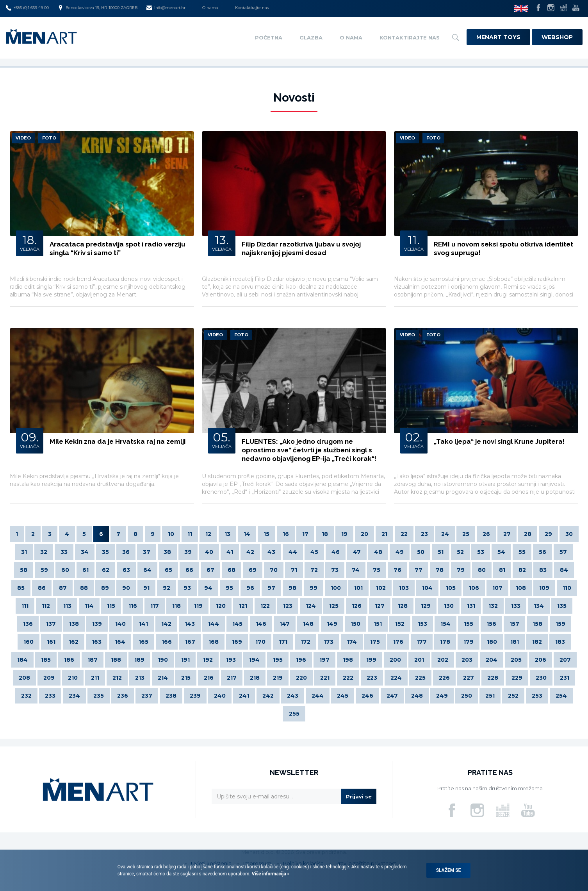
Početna (269, 37)
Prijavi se (359, 796)
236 (123, 696)
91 (146, 588)
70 (274, 570)
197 (324, 660)
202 (443, 660)
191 (185, 660)
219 (278, 678)
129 (426, 606)
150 (355, 624)
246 (367, 696)
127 (380, 606)
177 (422, 642)
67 (210, 570)
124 (311, 606)
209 (49, 678)
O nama (210, 8)
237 (147, 696)
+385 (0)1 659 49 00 (27, 8)
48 (378, 552)
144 (214, 624)
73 (335, 570)
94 (208, 588)
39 (188, 552)
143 (190, 624)
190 (163, 660)
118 (176, 606)
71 (294, 570)
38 (167, 552)
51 (441, 552)
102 (381, 588)
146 (261, 624)
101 (358, 588)
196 (301, 660)
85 (21, 588)
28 (528, 534)
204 (492, 660)
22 (404, 534)
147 (285, 624)
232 (26, 696)
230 (541, 678)
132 (493, 606)
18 (325, 534)
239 (195, 696)
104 (427, 588)
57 (563, 552)
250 (467, 696)
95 (229, 588)
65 (168, 570)
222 (348, 678)
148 (308, 624)
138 (74, 624)
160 (29, 642)
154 (445, 624)
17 (305, 534)
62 (106, 570)
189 (139, 660)
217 (232, 678)
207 (565, 660)
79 (461, 570)
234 (74, 696)
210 (73, 678)
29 (548, 534)
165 (143, 642)
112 (46, 606)
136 (28, 624)
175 (375, 642)
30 (569, 534)
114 (89, 606)
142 (166, 624)
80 (482, 570)
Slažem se (449, 870)
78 (440, 570)
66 (189, 570)
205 (516, 660)
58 (24, 570)
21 (384, 534)
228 (493, 678)
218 (255, 678)
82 (522, 570)
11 (190, 534)
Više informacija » (270, 874)
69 (253, 570)
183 (560, 642)
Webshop (557, 37)
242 (268, 696)
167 (190, 642)
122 (265, 606)
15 (266, 534)
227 (469, 678)
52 (460, 552)
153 (422, 624)
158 (537, 624)
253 (537, 696)
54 (501, 552)
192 (208, 660)
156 (491, 624)
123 (288, 606)
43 (271, 552)
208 (24, 678)
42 (250, 552)
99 (314, 588)
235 (99, 696)
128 (403, 606)
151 (378, 624)
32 (44, 552)
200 (395, 660)
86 (42, 588)
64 (147, 570)
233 (50, 696)
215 (186, 678)
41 (230, 552)
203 (467, 660)
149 (332, 624)
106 (474, 588)
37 (147, 552)
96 (250, 588)
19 (344, 534)
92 (167, 588)
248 (417, 696)
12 (208, 534)
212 (117, 678)
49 (400, 552)
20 (364, 534)
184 (22, 660)
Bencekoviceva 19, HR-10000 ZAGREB (98, 8)
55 (522, 552)
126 (357, 606)
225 (420, 678)
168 (214, 642)
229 (517, 678)
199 (371, 660)
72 (314, 570)
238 (171, 696)
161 (51, 642)
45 (314, 552)
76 (397, 570)
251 (490, 696)
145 (237, 624)
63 (126, 570)
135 (562, 606)
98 (292, 588)
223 (372, 678)
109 (544, 588)
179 (469, 642)
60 (65, 570)
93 (187, 588)
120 (221, 606)
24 (445, 534)
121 (243, 606)
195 (278, 660)
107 (497, 588)
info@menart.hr (166, 8)
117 (155, 606)
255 (294, 714)
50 (421, 552)
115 (111, 606)
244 (318, 696)
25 (466, 534)
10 (171, 534)
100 (336, 588)
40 (209, 552)
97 (271, 588)
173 (329, 642)
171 (283, 642)
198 (348, 660)
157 (514, 624)
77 (419, 570)
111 (25, 606)
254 (561, 696)
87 (63, 588)
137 (51, 624)
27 (507, 534)
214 (163, 678)
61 (86, 570)
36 (126, 552)
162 (74, 642)
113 (67, 606)
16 (286, 534)
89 (105, 588)
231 (565, 678)
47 (357, 552)
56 (543, 552)
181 (515, 642)
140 (120, 624)
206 (541, 660)
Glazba (311, 37)
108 (521, 588)
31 (24, 552)
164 (120, 642)
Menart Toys (498, 37)
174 (352, 642)
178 (445, 642)
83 (543, 570)
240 (220, 696)
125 (334, 606)
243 (293, 696)
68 (232, 570)
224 (396, 678)
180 (492, 642)
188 (116, 660)
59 (44, 570)
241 (244, 696)
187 (93, 660)
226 (444, 678)
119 (198, 606)
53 (481, 552)
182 (537, 642)
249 (442, 696)
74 (356, 570)
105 (451, 588)
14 (247, 534)
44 (293, 552)
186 (69, 660)
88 (84, 588)
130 (449, 606)
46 (336, 552)
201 (419, 660)
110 (567, 588)
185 (46, 660)
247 (392, 696)
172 (306, 642)
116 (133, 606)
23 (424, 534)
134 (539, 606)
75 (377, 570)
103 (404, 588)
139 (97, 624)
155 (469, 624)
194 (254, 660)
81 (502, 570)
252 (513, 696)
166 (167, 642)
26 (486, 534)
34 (85, 552)
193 (231, 660)
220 (301, 678)
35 (105, 552)
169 (237, 642)
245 (343, 696)
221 (325, 678)
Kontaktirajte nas (252, 8)
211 (95, 678)
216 (209, 678)
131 (471, 606)
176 (398, 642)
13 (227, 534)
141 (143, 624)
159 (560, 624)
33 (64, 552)
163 (97, 642)
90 (126, 588)
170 (260, 642)
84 (564, 570)
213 (140, 678)
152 (400, 624)
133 (516, 606)
